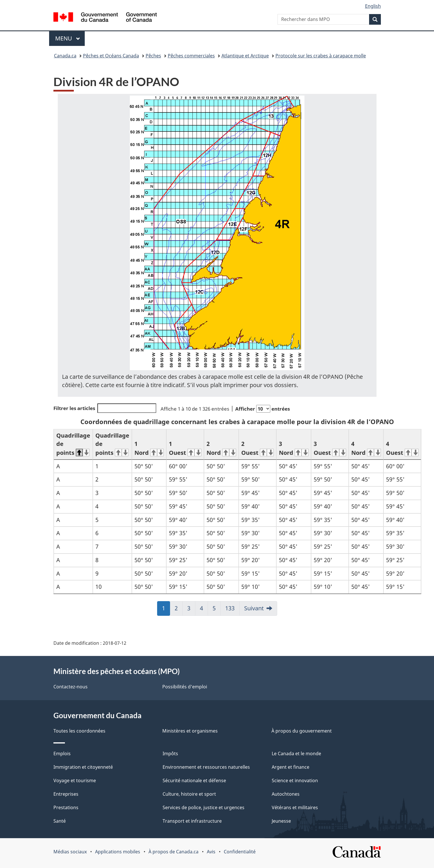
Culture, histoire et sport (189, 794)
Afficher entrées (263, 409)
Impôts (170, 754)
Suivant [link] (254, 608)
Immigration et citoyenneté (83, 767)
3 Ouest (330, 448)
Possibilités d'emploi (185, 687)
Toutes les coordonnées (79, 731)
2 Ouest (257, 448)
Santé (60, 821)
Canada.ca (65, 56)
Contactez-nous (71, 687)
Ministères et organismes (190, 731)
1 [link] (166, 610)
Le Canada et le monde (296, 754)
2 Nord (221, 448)
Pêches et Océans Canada (111, 56)
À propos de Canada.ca (173, 852)
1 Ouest (185, 448)
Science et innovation (295, 780)
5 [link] (217, 610)
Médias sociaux (70, 852)
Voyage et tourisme (75, 780)
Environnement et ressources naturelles (206, 767)
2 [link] (179, 610)
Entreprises (66, 794)
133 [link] (232, 610)
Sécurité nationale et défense (194, 780)
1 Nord (149, 448)
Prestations (66, 807)
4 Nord (366, 448)
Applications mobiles (118, 852)
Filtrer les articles (105, 408)
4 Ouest (402, 448)
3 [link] (191, 610)
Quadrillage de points (73, 444)
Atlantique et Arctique (245, 56)
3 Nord (294, 448)
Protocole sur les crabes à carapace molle (321, 56)
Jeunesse (281, 821)
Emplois (62, 754)
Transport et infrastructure (192, 821)
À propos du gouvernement (302, 731)
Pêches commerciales (191, 56)
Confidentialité (240, 852)
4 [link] (204, 610)
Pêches (153, 56)
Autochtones (286, 794)
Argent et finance (291, 767)
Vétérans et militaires (295, 807)
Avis (211, 852)
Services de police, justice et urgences (204, 807)
